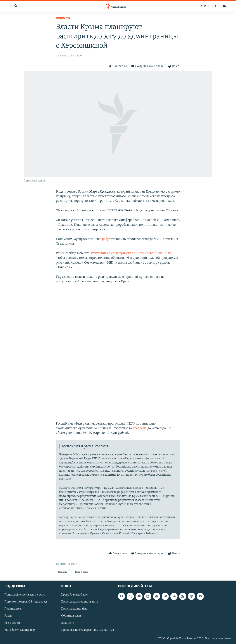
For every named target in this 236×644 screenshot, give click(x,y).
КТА (214, 6)
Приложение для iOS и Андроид (26, 602)
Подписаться (13, 609)
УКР (203, 6)
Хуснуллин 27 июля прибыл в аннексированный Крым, (131, 253)
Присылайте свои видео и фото (25, 595)
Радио (8, 616)
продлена (139, 428)
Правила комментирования (80, 602)
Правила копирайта (74, 609)
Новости (63, 19)
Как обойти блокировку (20, 630)
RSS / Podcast (13, 623)
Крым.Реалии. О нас (74, 595)
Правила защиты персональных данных (88, 630)
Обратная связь (71, 616)
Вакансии (68, 623)
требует (106, 239)
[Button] (118, 66)
